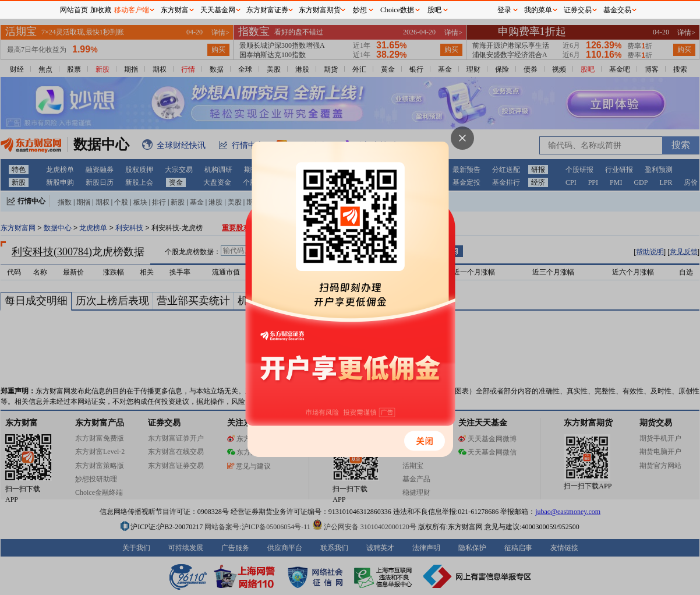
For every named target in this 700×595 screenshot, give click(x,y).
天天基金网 (218, 10)
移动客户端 (132, 10)
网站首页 (74, 10)
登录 (504, 10)
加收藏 (101, 10)
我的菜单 (538, 10)
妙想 (360, 10)
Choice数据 (397, 10)
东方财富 (175, 10)
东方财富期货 (320, 10)
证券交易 (578, 10)
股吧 (434, 10)
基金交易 (617, 10)
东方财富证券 (267, 10)
